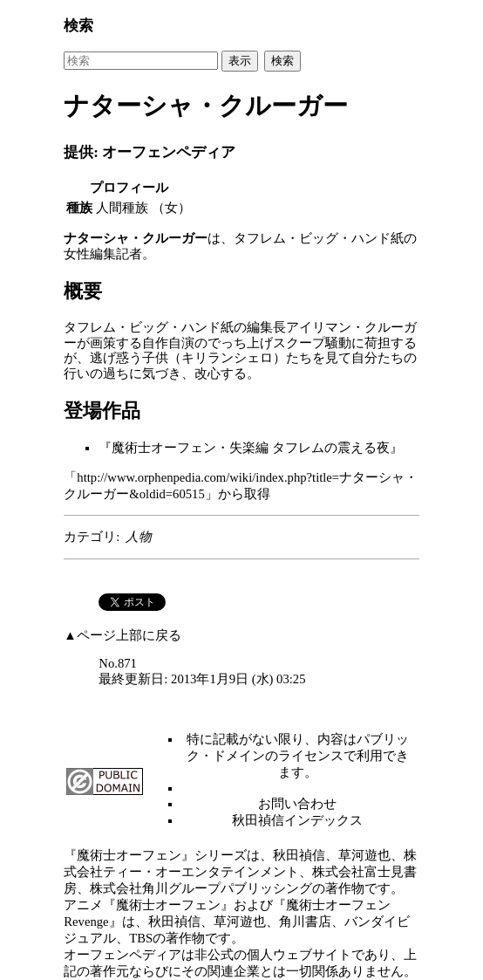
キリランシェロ (227, 358)
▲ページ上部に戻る (122, 635)
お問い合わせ (297, 804)
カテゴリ (90, 537)
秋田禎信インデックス (297, 820)
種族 (79, 208)
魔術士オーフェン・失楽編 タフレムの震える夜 (251, 448)
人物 (139, 537)
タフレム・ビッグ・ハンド (312, 238)
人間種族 (122, 208)
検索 (78, 26)
